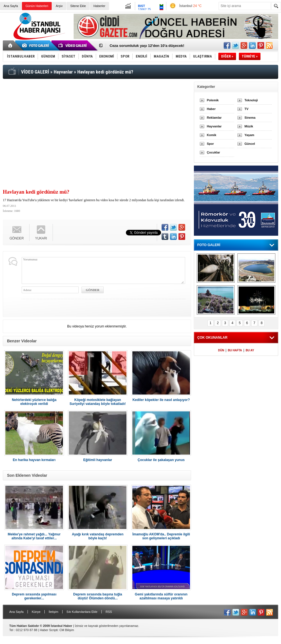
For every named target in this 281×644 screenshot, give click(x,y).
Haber (211, 109)
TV (246, 109)
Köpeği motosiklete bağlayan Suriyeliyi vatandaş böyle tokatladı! (98, 402)
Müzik (249, 126)
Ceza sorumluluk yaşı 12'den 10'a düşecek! (147, 46)
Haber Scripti (49, 630)
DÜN (221, 350)
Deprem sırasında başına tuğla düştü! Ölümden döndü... (98, 596)
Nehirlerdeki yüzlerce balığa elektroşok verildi (34, 402)
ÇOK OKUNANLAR (212, 338)
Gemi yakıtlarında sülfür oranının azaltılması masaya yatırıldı (161, 596)
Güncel (250, 144)
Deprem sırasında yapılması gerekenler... (34, 596)
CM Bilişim (67, 630)
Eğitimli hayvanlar (98, 460)
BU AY (250, 350)
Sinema (250, 118)
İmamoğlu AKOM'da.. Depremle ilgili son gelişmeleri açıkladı (161, 536)
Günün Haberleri (37, 6)
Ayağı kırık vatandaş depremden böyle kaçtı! (98, 536)
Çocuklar (213, 152)
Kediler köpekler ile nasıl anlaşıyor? (161, 400)
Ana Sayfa (11, 6)
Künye (36, 612)
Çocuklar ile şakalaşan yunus (161, 460)
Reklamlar (214, 118)
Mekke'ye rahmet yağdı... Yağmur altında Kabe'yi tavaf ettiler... (34, 536)
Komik (212, 135)
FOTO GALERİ (209, 245)
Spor (210, 144)
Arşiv (59, 6)
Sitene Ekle (78, 6)
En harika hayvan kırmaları (34, 460)
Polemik (213, 100)
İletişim (53, 612)
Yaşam (249, 135)
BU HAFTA (235, 350)
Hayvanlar (214, 126)
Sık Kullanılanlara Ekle (82, 612)
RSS (109, 612)
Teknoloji (251, 100)
